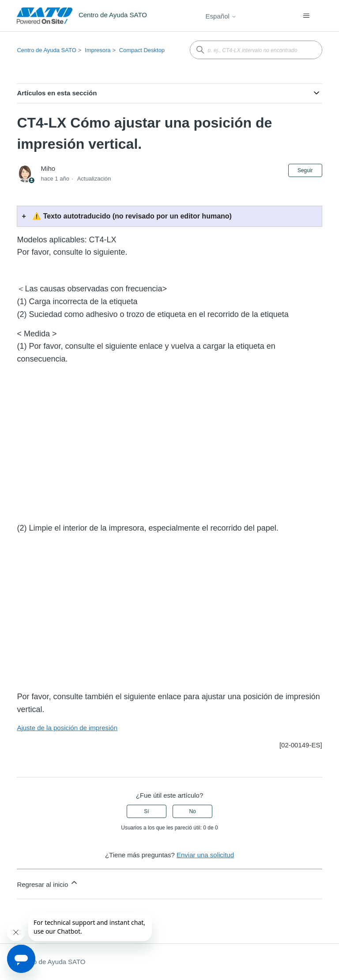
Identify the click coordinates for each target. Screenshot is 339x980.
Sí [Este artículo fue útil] (146, 811)
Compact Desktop (142, 50)
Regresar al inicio (48, 883)
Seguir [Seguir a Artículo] (305, 170)
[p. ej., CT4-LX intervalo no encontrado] (256, 50)
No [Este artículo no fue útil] (192, 811)
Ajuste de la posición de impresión (67, 728)
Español (221, 16)
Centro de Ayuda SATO (46, 50)
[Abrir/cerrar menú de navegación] (307, 16)
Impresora (98, 50)
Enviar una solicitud (205, 855)
